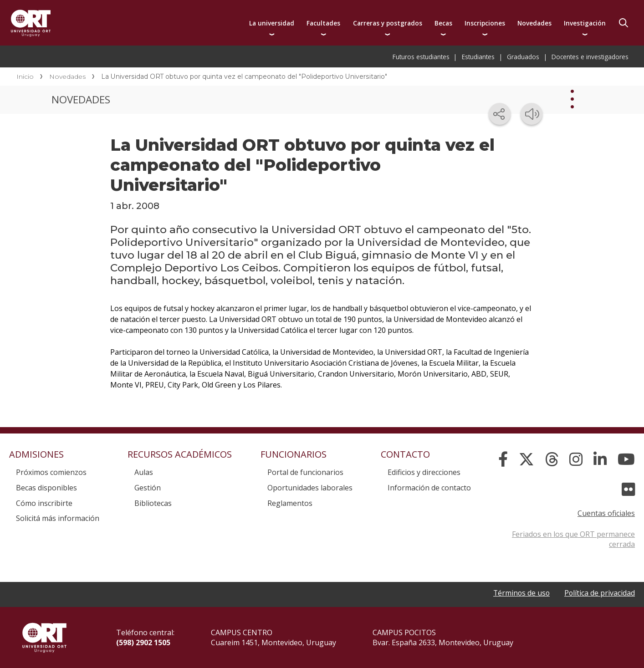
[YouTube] (626, 459)
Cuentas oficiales (606, 513)
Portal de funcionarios (305, 472)
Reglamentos (290, 503)
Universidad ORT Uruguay (31, 23)
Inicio (25, 76)
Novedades (534, 23)
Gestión (148, 488)
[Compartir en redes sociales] (500, 114)
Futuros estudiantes (421, 57)
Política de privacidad (599, 593)
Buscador (624, 23)
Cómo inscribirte (44, 503)
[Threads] (552, 459)
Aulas (144, 472)
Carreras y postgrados (388, 23)
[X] (526, 459)
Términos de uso (520, 593)
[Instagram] (576, 459)
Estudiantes (478, 57)
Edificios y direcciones (424, 472)
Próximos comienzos (51, 472)
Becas (443, 23)
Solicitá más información (58, 518)
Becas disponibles (46, 488)
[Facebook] (503, 459)
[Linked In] (600, 459)
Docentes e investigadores (590, 57)
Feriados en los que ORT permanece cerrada (573, 539)
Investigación (585, 23)
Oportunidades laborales (310, 488)
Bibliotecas (153, 503)
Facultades (323, 23)
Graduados (523, 57)
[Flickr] (628, 490)
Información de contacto (429, 488)
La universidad (272, 23)
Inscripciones (485, 23)
